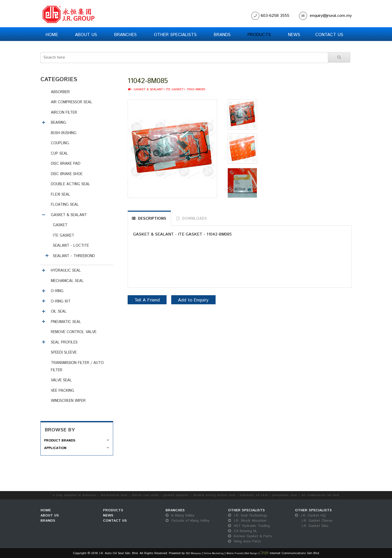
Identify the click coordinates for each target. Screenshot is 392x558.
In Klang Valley (180, 515)
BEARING (59, 123)
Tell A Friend (147, 300)
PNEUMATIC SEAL (66, 322)
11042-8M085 (196, 89)
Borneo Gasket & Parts (250, 536)
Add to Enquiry (193, 300)
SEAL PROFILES (64, 342)
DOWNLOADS (195, 219)
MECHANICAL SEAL (67, 281)
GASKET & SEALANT (69, 215)
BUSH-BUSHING (64, 133)
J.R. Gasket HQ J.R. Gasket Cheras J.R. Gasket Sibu (314, 521)
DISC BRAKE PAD (66, 164)
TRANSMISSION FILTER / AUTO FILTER (77, 367)
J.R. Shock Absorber (247, 521)
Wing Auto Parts (245, 541)
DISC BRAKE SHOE (67, 174)
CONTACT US (115, 521)
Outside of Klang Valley (188, 521)
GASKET (60, 225)
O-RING (57, 291)
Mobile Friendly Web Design (242, 553)
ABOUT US (50, 515)
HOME (46, 510)
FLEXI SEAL (61, 195)
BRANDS (48, 521)
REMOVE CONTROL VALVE (74, 332)
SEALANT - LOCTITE (71, 246)
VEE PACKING (63, 391)
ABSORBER (60, 92)
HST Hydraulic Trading (249, 526)
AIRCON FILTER (64, 113)
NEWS (108, 515)
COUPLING (60, 143)
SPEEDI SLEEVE (64, 353)
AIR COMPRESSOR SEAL (72, 102)
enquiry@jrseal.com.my (331, 16)
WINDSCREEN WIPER (68, 401)
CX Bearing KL (243, 531)
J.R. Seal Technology (248, 515)
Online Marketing (214, 553)
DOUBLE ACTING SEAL (71, 184)
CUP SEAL (60, 154)
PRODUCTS (113, 510)
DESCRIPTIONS (152, 219)
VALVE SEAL (61, 380)
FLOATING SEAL (65, 205)
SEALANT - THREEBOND (74, 256)
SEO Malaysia (193, 553)
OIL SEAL (59, 312)
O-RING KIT (61, 301)
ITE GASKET (64, 236)
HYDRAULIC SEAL (66, 271)
